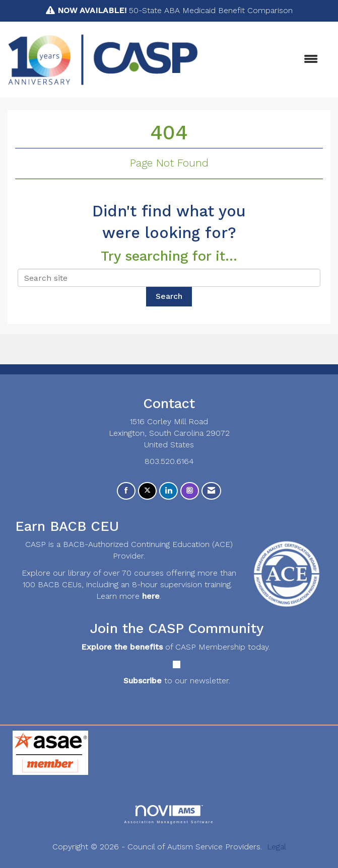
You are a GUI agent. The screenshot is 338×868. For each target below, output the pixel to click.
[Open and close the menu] (263, 60)
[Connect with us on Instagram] (190, 491)
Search (169, 296)
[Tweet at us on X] (147, 491)
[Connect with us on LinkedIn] (168, 491)
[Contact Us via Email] (211, 491)
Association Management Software (169, 814)
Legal (277, 847)
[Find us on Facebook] (126, 491)
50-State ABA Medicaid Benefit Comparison (175, 10)
